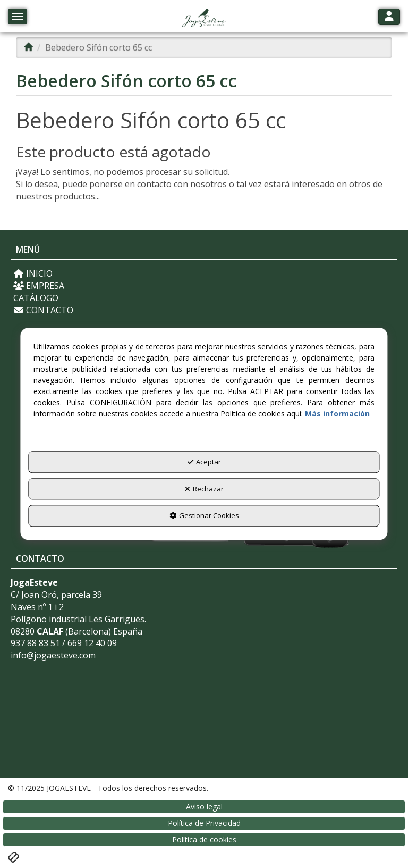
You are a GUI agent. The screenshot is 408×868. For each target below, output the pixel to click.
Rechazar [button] (204, 489)
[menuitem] (204, 274)
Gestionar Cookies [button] (204, 516)
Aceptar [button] (204, 462)
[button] (204, 19)
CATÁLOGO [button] (36, 298)
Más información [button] (337, 414)
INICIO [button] (33, 273)
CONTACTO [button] (43, 310)
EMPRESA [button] (39, 286)
